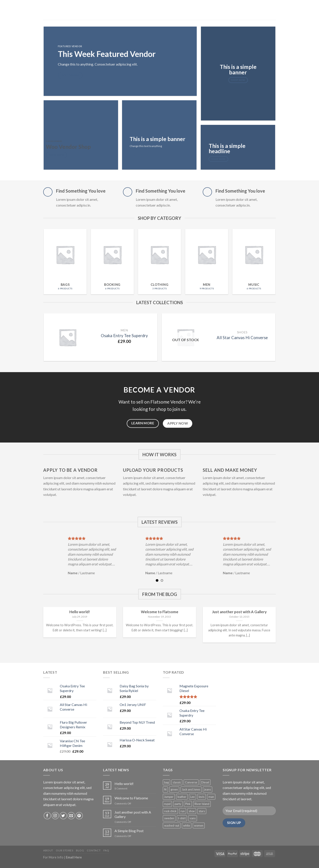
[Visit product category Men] (207, 262)
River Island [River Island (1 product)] (202, 804)
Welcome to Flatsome (131, 798)
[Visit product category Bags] (65, 262)
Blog (80, 850)
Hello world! (124, 784)
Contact (94, 850)
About (48, 850)
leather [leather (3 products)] (182, 797)
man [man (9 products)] (211, 797)
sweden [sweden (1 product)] (169, 818)
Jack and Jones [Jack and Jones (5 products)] (191, 789)
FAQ (106, 850)
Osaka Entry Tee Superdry (124, 336)
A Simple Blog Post (129, 831)
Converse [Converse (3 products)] (191, 782)
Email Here (74, 857)
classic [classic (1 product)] (177, 782)
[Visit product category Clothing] (159, 262)
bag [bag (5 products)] (166, 782)
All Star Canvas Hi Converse (242, 338)
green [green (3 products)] (174, 789)
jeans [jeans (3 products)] (208, 789)
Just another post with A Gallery (133, 814)
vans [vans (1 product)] (193, 818)
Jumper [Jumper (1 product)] (169, 797)
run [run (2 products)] (183, 811)
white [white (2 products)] (187, 825)
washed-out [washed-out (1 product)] (172, 825)
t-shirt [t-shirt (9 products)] (182, 818)
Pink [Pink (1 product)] (188, 804)
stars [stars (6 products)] (202, 811)
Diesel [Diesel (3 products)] (205, 782)
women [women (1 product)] (199, 825)
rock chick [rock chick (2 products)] (170, 811)
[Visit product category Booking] (112, 262)
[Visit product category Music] (254, 262)
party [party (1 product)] (178, 804)
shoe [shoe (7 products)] (192, 811)
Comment (121, 788)
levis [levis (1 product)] (202, 797)
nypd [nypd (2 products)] (167, 804)
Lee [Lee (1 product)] (193, 797)
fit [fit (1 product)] (165, 789)
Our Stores (64, 850)
